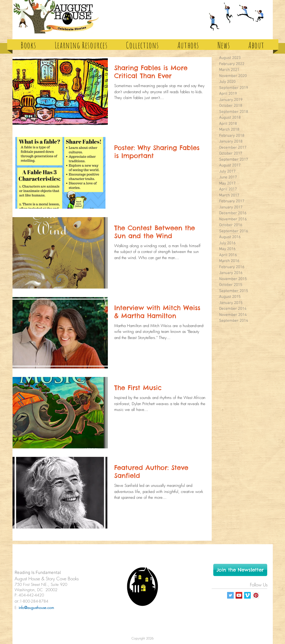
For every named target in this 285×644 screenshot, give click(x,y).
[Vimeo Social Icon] (247, 595)
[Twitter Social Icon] (230, 595)
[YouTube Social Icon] (239, 595)
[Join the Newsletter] (240, 570)
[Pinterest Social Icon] (256, 595)
